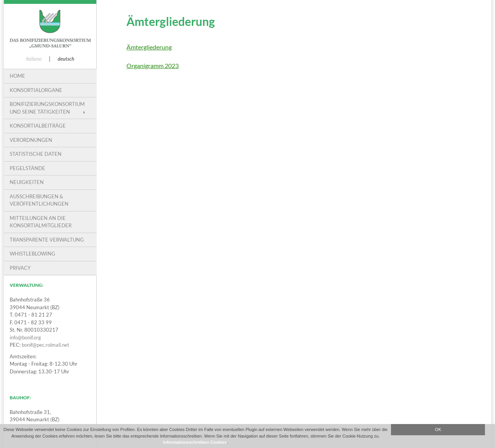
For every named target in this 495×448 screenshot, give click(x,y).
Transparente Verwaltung (47, 240)
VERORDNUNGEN (31, 140)
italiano (34, 59)
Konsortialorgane (36, 90)
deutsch (66, 59)
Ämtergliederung (149, 47)
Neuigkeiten (27, 182)
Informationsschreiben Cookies (195, 442)
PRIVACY (20, 268)
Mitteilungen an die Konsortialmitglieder (41, 222)
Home (17, 76)
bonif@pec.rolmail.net (45, 345)
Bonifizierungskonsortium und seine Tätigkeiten (47, 108)
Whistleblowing (32, 254)
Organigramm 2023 (153, 66)
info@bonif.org (25, 337)
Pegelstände (27, 168)
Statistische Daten (36, 154)
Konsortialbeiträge (38, 126)
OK (438, 429)
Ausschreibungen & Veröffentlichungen (39, 200)
